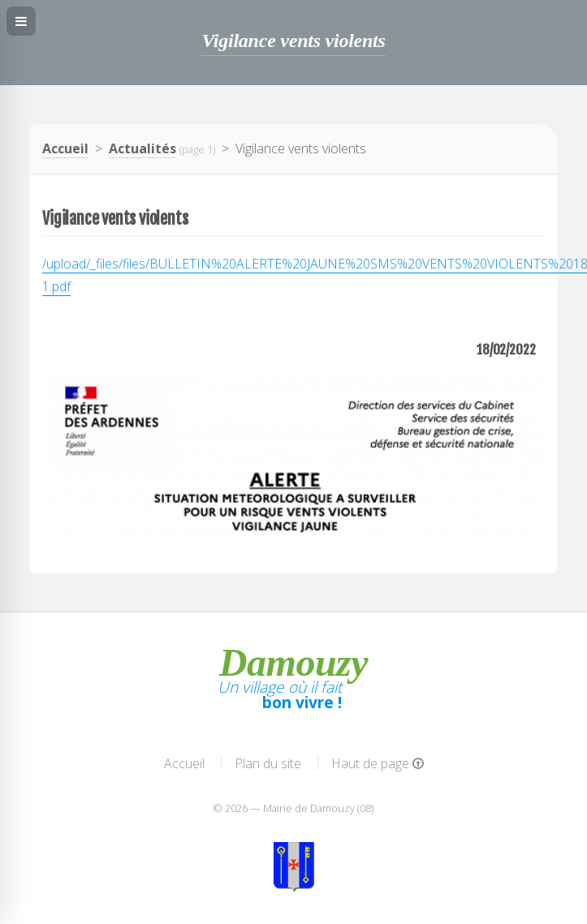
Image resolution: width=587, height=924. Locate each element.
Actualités (142, 148)
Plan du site (268, 763)
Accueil (65, 148)
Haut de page (378, 763)
